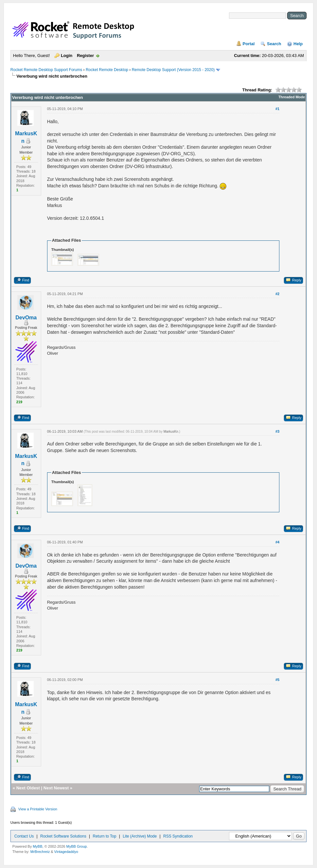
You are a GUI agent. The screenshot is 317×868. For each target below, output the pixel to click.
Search (274, 44)
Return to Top (105, 836)
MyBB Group (76, 846)
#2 (277, 294)
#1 (277, 109)
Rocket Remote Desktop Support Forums (46, 70)
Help (298, 44)
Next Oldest (28, 788)
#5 (277, 680)
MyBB (37, 846)
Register (85, 56)
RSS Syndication (178, 836)
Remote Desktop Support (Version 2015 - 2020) (173, 70)
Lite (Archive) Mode (140, 836)
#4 (277, 542)
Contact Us (24, 836)
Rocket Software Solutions (63, 836)
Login (67, 56)
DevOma (26, 318)
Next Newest (56, 788)
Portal (249, 44)
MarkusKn (171, 432)
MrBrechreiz (40, 852)
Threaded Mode (292, 97)
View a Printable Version (38, 809)
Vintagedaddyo (66, 852)
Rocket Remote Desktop (107, 70)
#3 (277, 431)
